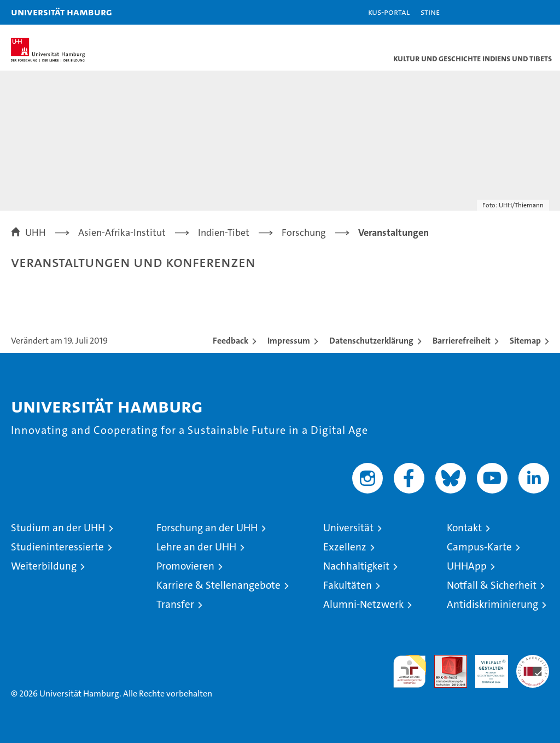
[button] (517, 12)
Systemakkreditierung (533, 661)
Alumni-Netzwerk (363, 604)
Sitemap (525, 341)
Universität (348, 528)
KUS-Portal (389, 12)
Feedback (231, 341)
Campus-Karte (479, 547)
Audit (445, 661)
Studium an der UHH (58, 528)
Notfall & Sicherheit (492, 585)
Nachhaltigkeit (356, 566)
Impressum (289, 341)
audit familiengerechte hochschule (410, 671)
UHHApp (467, 566)
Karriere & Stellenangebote (218, 585)
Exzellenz (345, 547)
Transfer (175, 604)
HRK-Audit (486, 666)
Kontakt (464, 528)
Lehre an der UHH (196, 547)
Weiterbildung (44, 566)
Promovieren (185, 566)
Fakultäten (348, 585)
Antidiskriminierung (492, 604)
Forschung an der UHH (207, 528)
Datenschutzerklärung (371, 341)
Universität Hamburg (62, 12)
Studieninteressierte (57, 547)
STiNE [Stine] (430, 12)
